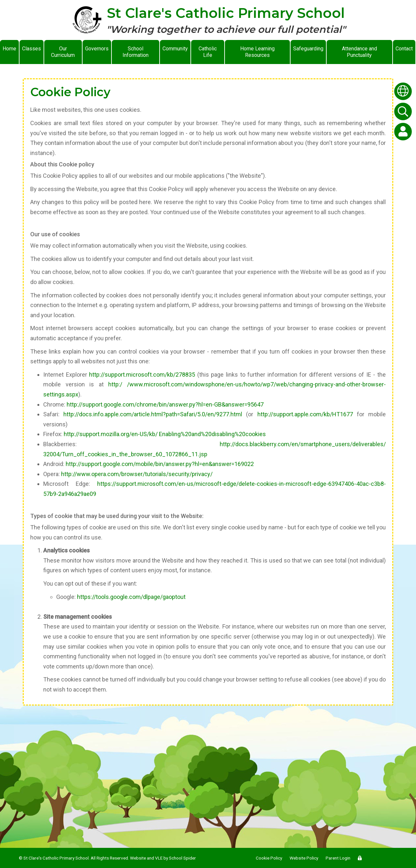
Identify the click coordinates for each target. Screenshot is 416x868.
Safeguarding (308, 49)
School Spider (182, 858)
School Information (136, 52)
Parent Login (338, 858)
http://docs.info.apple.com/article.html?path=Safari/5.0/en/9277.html (153, 414)
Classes (32, 49)
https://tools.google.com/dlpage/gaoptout (131, 597)
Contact (404, 49)
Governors (97, 49)
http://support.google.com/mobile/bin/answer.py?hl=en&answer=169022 (160, 464)
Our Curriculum (63, 52)
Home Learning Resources (257, 52)
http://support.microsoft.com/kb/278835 (142, 375)
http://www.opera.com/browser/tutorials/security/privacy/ (137, 474)
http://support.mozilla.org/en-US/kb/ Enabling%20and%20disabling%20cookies (165, 434)
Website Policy (304, 858)
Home (9, 49)
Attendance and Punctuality (359, 52)
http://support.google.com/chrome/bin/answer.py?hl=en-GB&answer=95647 (165, 404)
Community (175, 49)
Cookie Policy (269, 858)
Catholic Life (208, 52)
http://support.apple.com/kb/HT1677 (305, 414)
